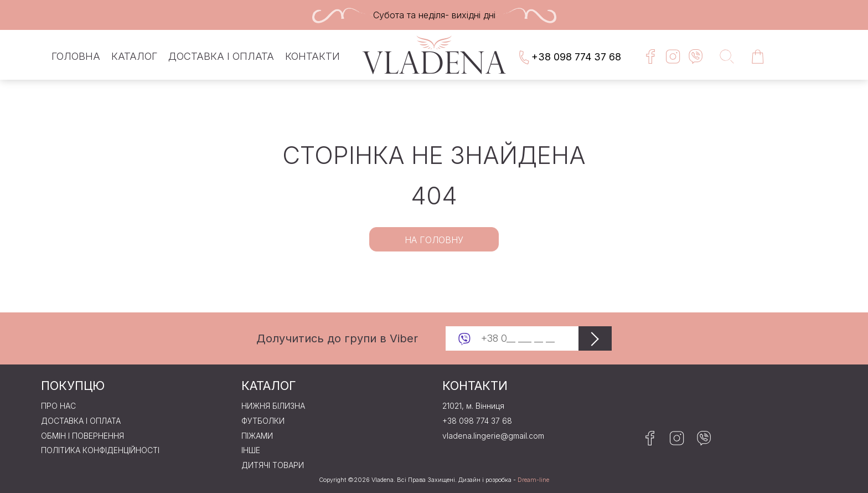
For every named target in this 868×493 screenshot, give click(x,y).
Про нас (58, 406)
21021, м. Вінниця (473, 406)
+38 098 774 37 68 (569, 58)
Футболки (263, 421)
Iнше (251, 450)
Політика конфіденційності (100, 450)
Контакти (312, 56)
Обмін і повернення (82, 436)
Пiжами (257, 436)
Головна (76, 56)
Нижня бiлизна (273, 406)
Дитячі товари (273, 465)
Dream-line (533, 480)
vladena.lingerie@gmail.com (493, 436)
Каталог (134, 56)
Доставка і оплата (221, 56)
